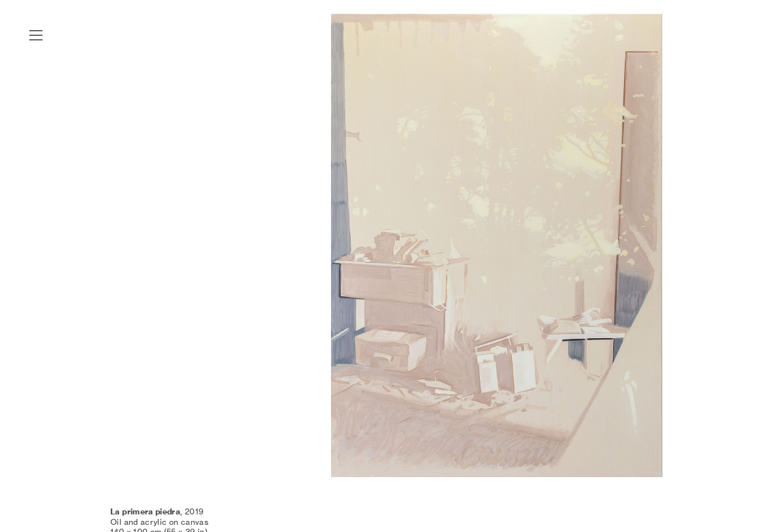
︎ (36, 36)
